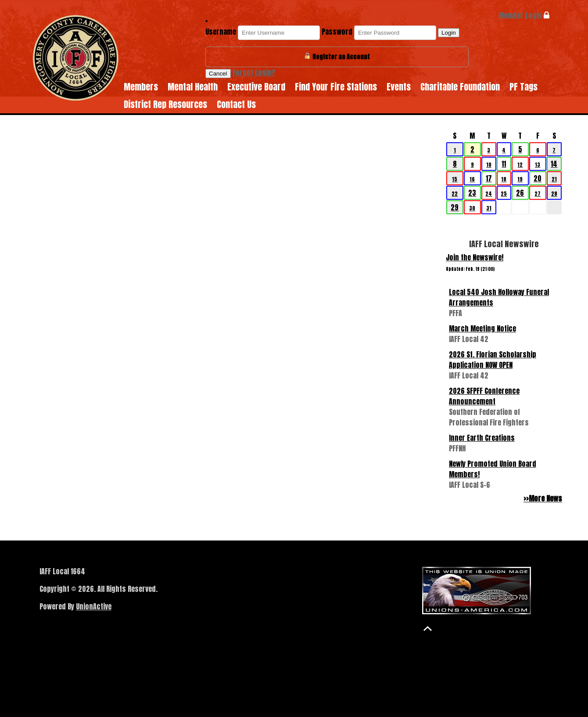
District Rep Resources (165, 104)
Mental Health (193, 87)
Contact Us (236, 104)
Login (449, 33)
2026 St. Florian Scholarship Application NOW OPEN (493, 360)
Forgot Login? (254, 72)
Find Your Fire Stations (336, 87)
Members (141, 87)
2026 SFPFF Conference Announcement (484, 396)
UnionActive (94, 606)
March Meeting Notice (482, 328)
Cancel (218, 74)
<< (448, 121)
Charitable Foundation (460, 87)
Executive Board (256, 87)
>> (560, 121)
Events (399, 87)
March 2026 (504, 121)
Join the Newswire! (475, 257)
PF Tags (523, 87)
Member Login (524, 15)
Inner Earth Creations (482, 438)
